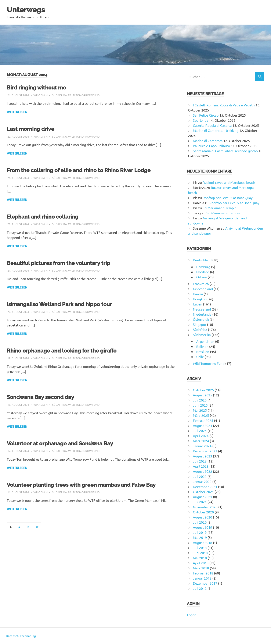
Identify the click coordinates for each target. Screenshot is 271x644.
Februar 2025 (203, 420)
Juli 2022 (200, 476)
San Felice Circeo (206, 115)
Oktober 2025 (203, 390)
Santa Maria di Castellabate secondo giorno (225, 151)
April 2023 (201, 466)
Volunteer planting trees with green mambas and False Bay (91, 485)
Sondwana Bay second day (45, 397)
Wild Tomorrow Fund (84, 95)
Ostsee (202, 277)
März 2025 (201, 415)
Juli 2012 (200, 588)
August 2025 (203, 395)
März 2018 (201, 568)
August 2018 (203, 542)
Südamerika (202, 335)
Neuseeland (202, 309)
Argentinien (205, 341)
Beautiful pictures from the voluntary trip (65, 263)
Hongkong (201, 299)
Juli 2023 (200, 461)
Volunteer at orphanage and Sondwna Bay (67, 443)
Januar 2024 (202, 446)
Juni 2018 (200, 553)
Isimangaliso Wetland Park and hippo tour (66, 304)
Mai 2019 (200, 537)
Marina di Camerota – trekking (216, 130)
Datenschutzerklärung (21, 636)
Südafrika (59, 95)
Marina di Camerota (208, 141)
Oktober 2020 (203, 512)
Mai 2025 (200, 410)
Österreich (201, 319)
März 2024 (201, 441)
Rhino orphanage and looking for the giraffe (69, 351)
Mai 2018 (200, 558)
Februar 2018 (203, 573)
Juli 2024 (200, 431)
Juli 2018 (200, 548)
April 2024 (201, 436)
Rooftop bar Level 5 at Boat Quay (228, 198)
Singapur (200, 324)
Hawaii (198, 294)
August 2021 (203, 497)
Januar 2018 (202, 578)
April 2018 (201, 563)
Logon (192, 615)
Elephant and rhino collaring (47, 217)
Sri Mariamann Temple (220, 208)
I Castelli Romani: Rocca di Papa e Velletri (224, 105)
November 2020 (205, 507)
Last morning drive (33, 129)
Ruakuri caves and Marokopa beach (229, 182)
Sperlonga (200, 120)
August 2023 (203, 456)
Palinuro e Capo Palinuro (211, 146)
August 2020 (203, 517)
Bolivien (202, 346)
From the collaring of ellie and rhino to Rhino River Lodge (88, 170)
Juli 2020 (200, 522)
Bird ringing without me (40, 87)
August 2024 (203, 425)
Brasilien (203, 351)
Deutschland (202, 260)
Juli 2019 (200, 532)
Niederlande (202, 314)
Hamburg (203, 267)
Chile (200, 357)
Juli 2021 (200, 502)
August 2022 (203, 471)
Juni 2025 (200, 405)
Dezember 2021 (205, 486)
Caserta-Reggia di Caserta (212, 125)
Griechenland (203, 289)
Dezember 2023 (205, 451)
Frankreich (201, 284)
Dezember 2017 (205, 583)
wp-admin (40, 95)
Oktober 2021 (203, 492)
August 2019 (203, 527)
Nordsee (203, 272)
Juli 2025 (200, 400)
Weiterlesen (17, 112)
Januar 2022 (202, 481)
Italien (198, 304)
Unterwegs (28, 9)
